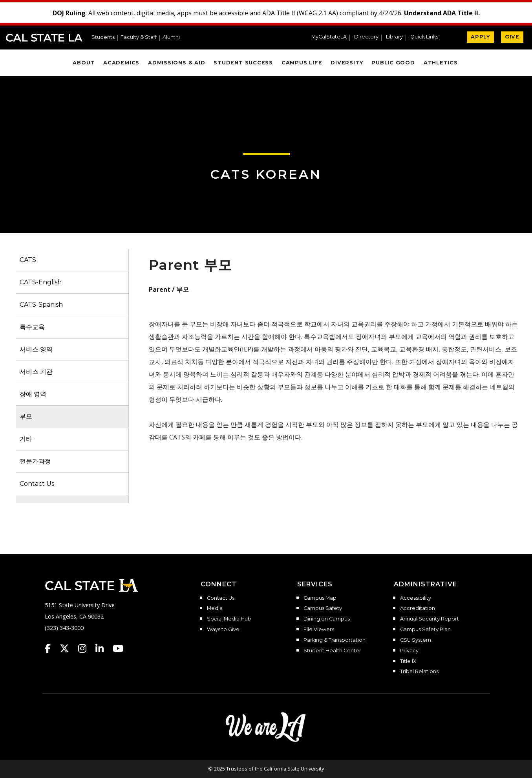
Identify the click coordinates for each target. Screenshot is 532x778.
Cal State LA (44, 38)
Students (103, 38)
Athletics (441, 63)
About (84, 63)
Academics (121, 63)
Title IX (408, 661)
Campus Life (302, 63)
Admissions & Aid (176, 63)
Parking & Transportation (335, 640)
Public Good (393, 63)
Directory (366, 37)
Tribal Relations (419, 672)
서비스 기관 (36, 372)
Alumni (171, 38)
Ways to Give (223, 630)
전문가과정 (35, 461)
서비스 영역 (36, 349)
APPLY (480, 37)
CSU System (416, 640)
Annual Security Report (430, 619)
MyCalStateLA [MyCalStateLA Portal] (329, 37)
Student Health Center (332, 651)
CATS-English (41, 282)
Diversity (347, 63)
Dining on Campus (327, 619)
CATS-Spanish (41, 305)
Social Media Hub (229, 619)
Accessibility (416, 598)
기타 (26, 439)
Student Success (243, 63)
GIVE (512, 37)
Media (215, 608)
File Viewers (319, 630)
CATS (28, 260)
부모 (26, 416)
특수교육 (32, 327)
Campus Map (320, 598)
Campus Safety (323, 608)
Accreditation (418, 608)
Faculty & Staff (139, 38)
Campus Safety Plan (425, 630)
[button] (427, 38)
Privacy (409, 651)
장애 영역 (33, 394)
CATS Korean (266, 174)
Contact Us (37, 484)
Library (394, 37)
